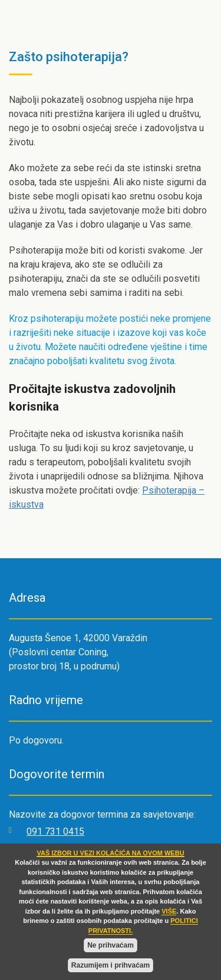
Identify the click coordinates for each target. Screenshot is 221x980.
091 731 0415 (55, 831)
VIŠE (169, 911)
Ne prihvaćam (111, 945)
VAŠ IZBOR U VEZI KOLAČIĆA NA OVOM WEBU (110, 853)
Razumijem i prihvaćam (111, 965)
